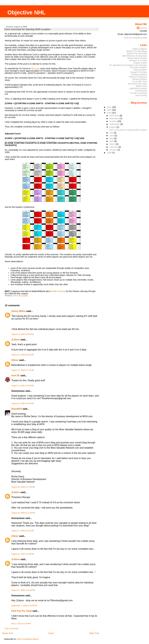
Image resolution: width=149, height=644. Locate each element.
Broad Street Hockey (137, 58)
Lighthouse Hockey (138, 88)
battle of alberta (140, 49)
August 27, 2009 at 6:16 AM (23, 531)
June (112, 136)
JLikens (16, 340)
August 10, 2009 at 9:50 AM (23, 334)
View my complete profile (135, 38)
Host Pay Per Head (22, 611)
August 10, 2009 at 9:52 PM (23, 355)
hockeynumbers (139, 79)
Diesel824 (17, 409)
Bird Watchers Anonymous (135, 56)
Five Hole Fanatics (138, 67)
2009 (110, 113)
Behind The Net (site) (137, 54)
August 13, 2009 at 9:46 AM (23, 386)
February (114, 147)
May (112, 138)
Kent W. (16, 376)
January (113, 150)
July (112, 133)
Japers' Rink (141, 86)
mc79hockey (141, 91)
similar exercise (58, 291)
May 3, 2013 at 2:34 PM (21, 624)
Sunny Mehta (19, 311)
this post (35, 68)
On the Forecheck (139, 93)
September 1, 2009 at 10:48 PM (24, 606)
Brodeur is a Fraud (138, 60)
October (113, 121)
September (115, 124)
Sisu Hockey (141, 95)
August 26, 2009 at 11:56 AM (23, 487)
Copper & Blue (140, 63)
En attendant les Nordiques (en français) (128, 65)
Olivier (15, 360)
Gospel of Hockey (139, 72)
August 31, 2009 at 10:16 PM (23, 590)
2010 (110, 110)
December (115, 116)
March (113, 144)
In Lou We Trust (140, 81)
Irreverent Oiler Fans (137, 84)
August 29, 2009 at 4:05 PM (23, 554)
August (113, 127)
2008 (110, 153)
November (115, 119)
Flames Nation (140, 70)
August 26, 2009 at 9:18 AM (23, 403)
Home (51, 633)
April (112, 141)
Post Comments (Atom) (28, 639)
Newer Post (7, 633)
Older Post (94, 633)
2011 (110, 107)
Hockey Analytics (139, 74)
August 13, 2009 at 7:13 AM (23, 370)
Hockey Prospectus (138, 77)
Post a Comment (12, 629)
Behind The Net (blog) (137, 51)
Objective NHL (26, 12)
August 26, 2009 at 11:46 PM (23, 513)
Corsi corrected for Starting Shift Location (128, 130)
